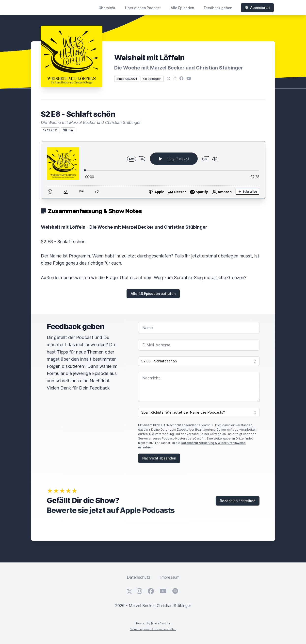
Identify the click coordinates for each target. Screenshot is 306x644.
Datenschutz (139, 577)
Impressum (170, 577)
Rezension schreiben (238, 501)
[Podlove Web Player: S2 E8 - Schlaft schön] (153, 170)
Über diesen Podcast (143, 8)
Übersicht (107, 8)
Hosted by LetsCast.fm (153, 623)
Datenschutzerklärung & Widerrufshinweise (213, 443)
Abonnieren (257, 8)
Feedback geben (218, 8)
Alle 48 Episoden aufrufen (153, 294)
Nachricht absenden (159, 458)
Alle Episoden (182, 8)
